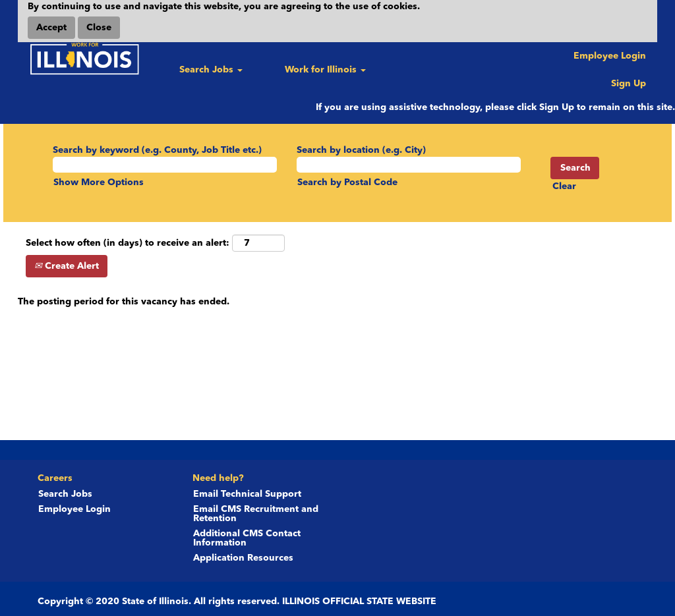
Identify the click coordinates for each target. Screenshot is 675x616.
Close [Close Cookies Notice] (99, 28)
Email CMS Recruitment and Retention (256, 514)
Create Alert (67, 266)
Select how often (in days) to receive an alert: (128, 243)
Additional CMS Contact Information (247, 538)
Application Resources (243, 558)
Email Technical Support (247, 494)
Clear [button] (564, 186)
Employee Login (610, 56)
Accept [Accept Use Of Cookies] (51, 28)
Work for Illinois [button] (325, 70)
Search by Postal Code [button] (347, 182)
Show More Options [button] (99, 182)
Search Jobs (65, 494)
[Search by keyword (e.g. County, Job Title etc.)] (165, 165)
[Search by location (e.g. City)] (409, 165)
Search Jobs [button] (211, 70)
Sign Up (629, 84)
